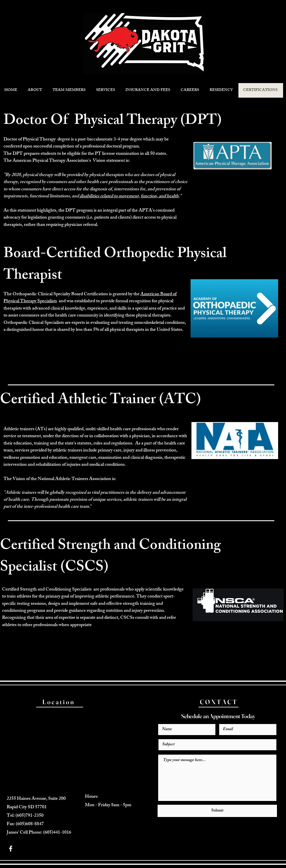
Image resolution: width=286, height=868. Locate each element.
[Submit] (217, 811)
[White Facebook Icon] (11, 849)
